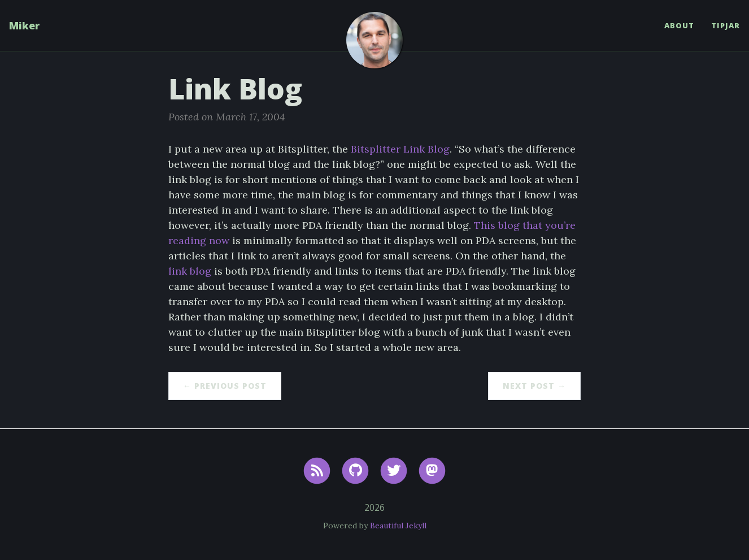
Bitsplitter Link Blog (400, 149)
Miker (24, 25)
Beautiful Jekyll (398, 526)
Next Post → (534, 386)
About (679, 25)
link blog (190, 271)
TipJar (726, 25)
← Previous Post (225, 386)
